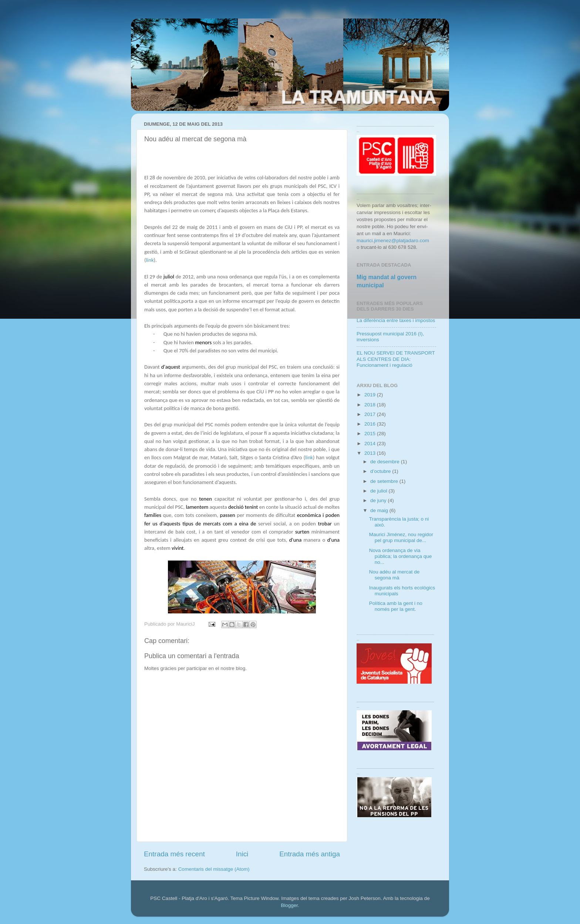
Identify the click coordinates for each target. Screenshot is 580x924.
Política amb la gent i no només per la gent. (396, 606)
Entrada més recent (174, 854)
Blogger (289, 905)
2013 (371, 453)
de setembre (385, 481)
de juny (379, 500)
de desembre (386, 462)
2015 (371, 434)
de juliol (380, 491)
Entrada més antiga (310, 854)
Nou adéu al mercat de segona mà (394, 575)
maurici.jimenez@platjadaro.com (393, 241)
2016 (371, 424)
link (150, 260)
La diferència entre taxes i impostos (396, 320)
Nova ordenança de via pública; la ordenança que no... (401, 556)
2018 (371, 405)
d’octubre (381, 471)
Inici (242, 854)
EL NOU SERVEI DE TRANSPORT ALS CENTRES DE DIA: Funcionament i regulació (396, 359)
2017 (371, 414)
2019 (371, 395)
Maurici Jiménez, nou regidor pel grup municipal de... (401, 537)
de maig (380, 510)
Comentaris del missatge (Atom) (214, 869)
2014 (371, 444)
